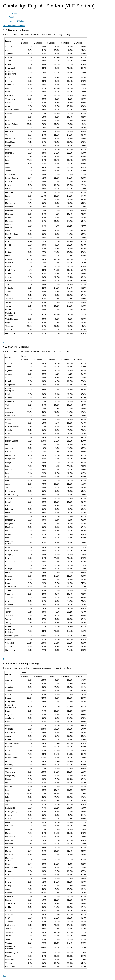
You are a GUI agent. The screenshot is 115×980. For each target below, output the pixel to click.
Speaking (13, 17)
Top (5, 342)
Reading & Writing (17, 21)
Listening (13, 13)
